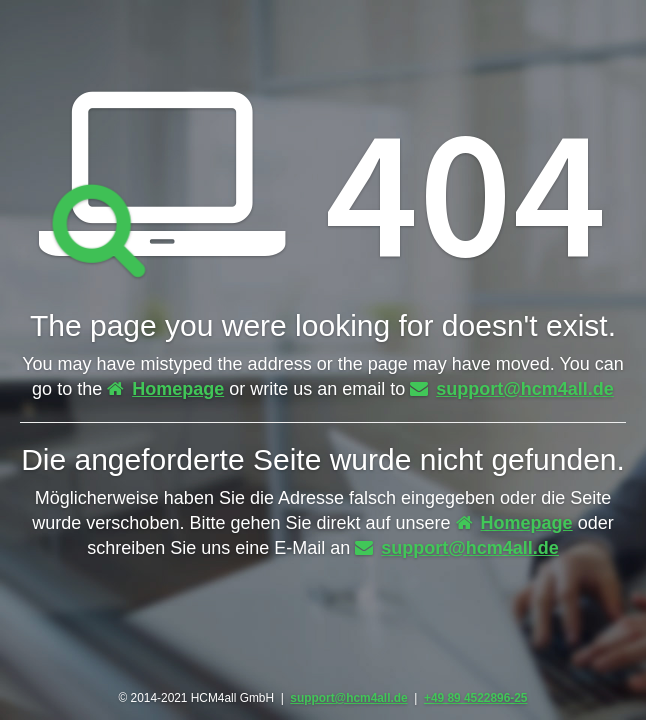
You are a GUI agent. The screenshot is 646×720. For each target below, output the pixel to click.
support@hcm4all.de (512, 389)
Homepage (165, 389)
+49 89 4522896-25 (475, 698)
